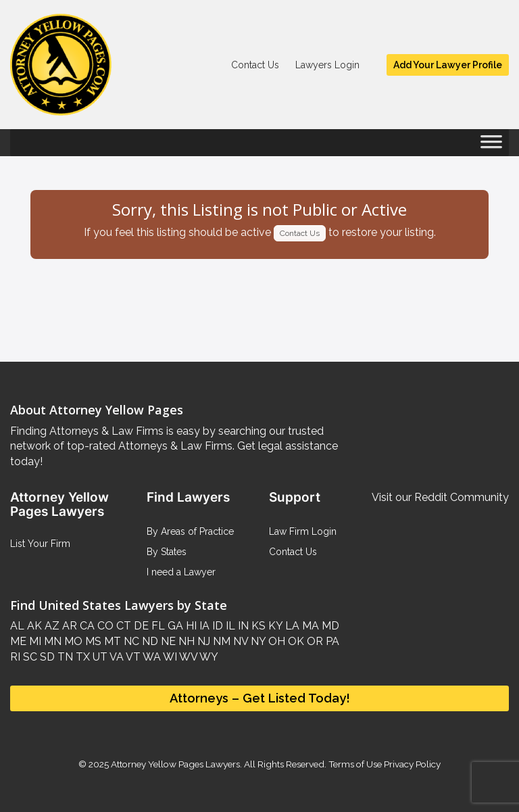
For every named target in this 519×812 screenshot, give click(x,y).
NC (130, 641)
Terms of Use (355, 764)
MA (309, 626)
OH (275, 641)
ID (216, 626)
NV (239, 641)
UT (99, 657)
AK (33, 626)
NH (185, 641)
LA (291, 626)
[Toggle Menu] (491, 146)
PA (331, 641)
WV (187, 657)
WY (208, 657)
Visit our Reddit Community (440, 497)
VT (132, 657)
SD (46, 657)
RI (15, 657)
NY (257, 641)
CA (86, 626)
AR (68, 626)
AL (17, 626)
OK (295, 641)
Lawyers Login (327, 65)
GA (174, 626)
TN (64, 657)
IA (203, 626)
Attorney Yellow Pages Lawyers (175, 764)
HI (190, 626)
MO (72, 641)
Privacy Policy (411, 764)
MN (51, 641)
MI (34, 641)
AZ (51, 626)
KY (274, 626)
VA (116, 657)
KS (257, 626)
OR (314, 641)
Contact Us (255, 65)
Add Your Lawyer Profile (448, 65)
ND (149, 641)
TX (81, 657)
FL (157, 626)
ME (18, 641)
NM (220, 641)
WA (151, 657)
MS (92, 641)
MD (329, 626)
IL (229, 626)
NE (167, 641)
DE (140, 626)
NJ (202, 641)
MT (111, 641)
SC (29, 657)
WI (169, 657)
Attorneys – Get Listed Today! (260, 698)
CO (104, 626)
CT (122, 626)
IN (242, 626)
